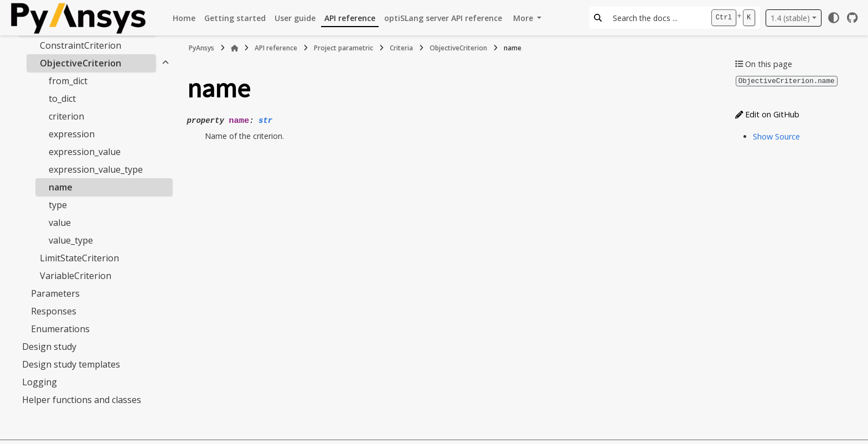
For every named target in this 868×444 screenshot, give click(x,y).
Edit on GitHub (767, 114)
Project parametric (343, 48)
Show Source (776, 136)
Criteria (401, 48)
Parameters (55, 293)
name (61, 187)
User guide (295, 18)
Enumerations (60, 329)
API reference (350, 18)
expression (72, 134)
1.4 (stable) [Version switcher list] (790, 18)
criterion (66, 116)
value (60, 223)
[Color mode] (834, 18)
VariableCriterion (76, 276)
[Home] (235, 48)
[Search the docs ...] (656, 18)
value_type (71, 240)
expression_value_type (96, 169)
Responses (54, 311)
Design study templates (71, 364)
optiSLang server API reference (443, 18)
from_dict (68, 81)
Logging (40, 382)
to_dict (62, 99)
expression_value (85, 152)
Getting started (235, 18)
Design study (49, 347)
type (58, 205)
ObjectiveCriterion (81, 63)
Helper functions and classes (82, 400)
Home (184, 18)
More (524, 18)
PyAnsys (201, 48)
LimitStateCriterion (79, 258)
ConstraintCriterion (81, 45)
